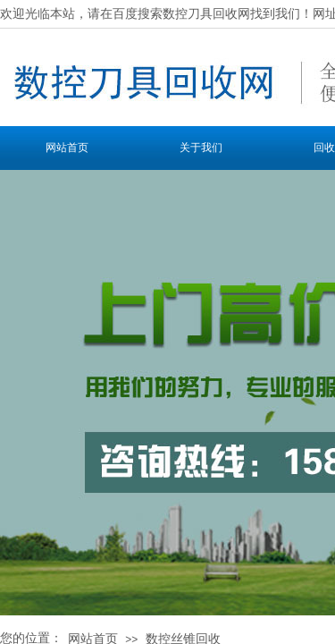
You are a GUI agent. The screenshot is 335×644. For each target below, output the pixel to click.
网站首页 (67, 148)
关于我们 (201, 148)
